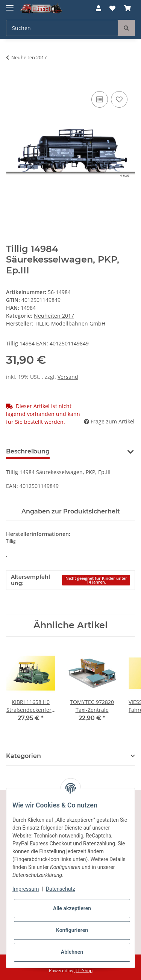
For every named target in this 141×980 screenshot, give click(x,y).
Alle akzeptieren (72, 908)
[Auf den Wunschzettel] (119, 99)
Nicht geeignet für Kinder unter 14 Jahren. (96, 580)
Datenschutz (61, 889)
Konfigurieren (72, 930)
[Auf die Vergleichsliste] (100, 99)
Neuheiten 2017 (54, 316)
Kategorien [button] (23, 756)
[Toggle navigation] (10, 5)
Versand (68, 377)
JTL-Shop (83, 970)
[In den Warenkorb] (12, 81)
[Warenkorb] (127, 8)
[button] (99, 8)
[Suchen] (62, 28)
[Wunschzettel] (112, 8)
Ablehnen (72, 952)
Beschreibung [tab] (28, 451)
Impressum (26, 889)
